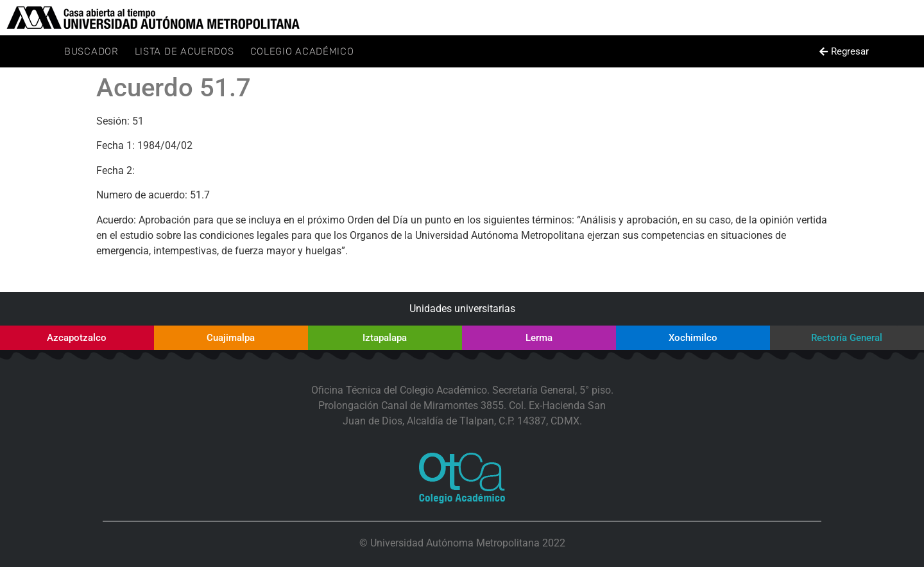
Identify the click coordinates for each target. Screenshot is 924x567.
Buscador (91, 51)
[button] (844, 52)
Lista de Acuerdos (184, 51)
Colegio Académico (302, 51)
